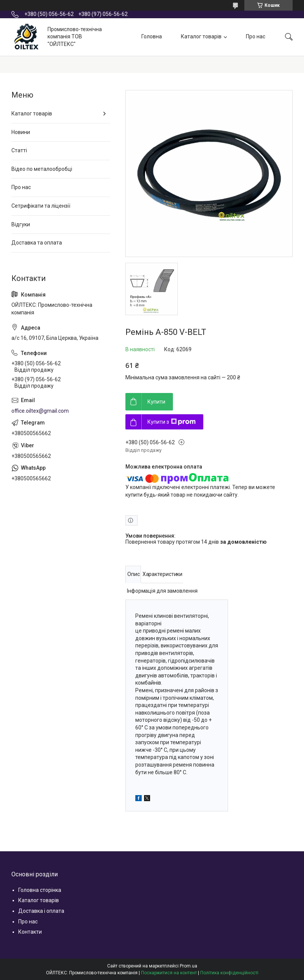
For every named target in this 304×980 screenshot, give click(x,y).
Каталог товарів (201, 36)
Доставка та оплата (37, 243)
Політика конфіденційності (229, 973)
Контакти (30, 932)
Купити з (172, 422)
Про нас (256, 36)
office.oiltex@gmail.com (40, 411)
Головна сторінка (40, 890)
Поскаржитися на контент (169, 973)
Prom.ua (188, 966)
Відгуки (21, 224)
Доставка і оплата (41, 911)
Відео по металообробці (42, 169)
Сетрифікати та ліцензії (41, 206)
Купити (156, 402)
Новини (21, 132)
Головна (152, 36)
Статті (19, 150)
